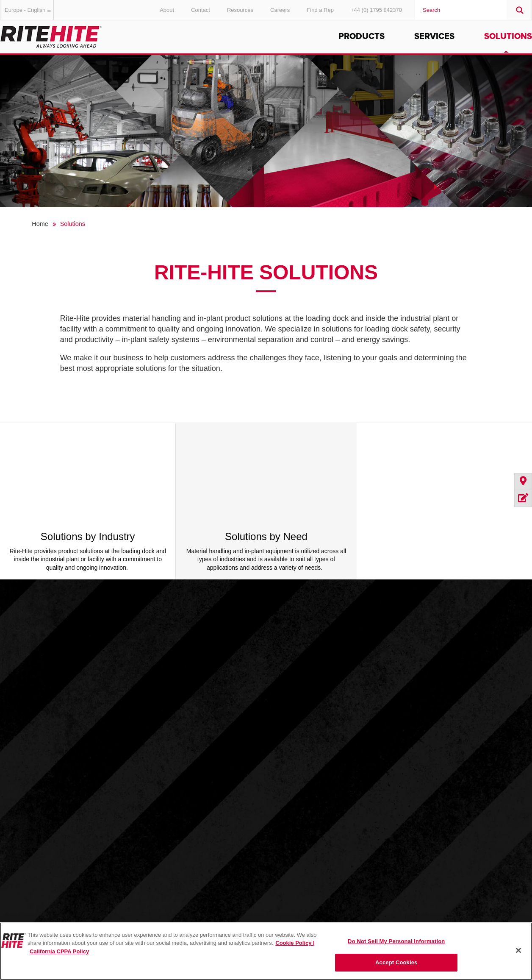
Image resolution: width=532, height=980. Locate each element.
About (167, 10)
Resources (240, 10)
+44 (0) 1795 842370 (376, 10)
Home (40, 224)
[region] (266, 951)
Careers (280, 10)
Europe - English (29, 10)
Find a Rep (320, 10)
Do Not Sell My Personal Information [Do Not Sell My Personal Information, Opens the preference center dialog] (396, 941)
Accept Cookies (396, 962)
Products (362, 36)
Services (434, 36)
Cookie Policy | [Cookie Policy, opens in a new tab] (295, 943)
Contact (201, 10)
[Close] (518, 950)
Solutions (508, 36)
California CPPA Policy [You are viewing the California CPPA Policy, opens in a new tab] (59, 951)
